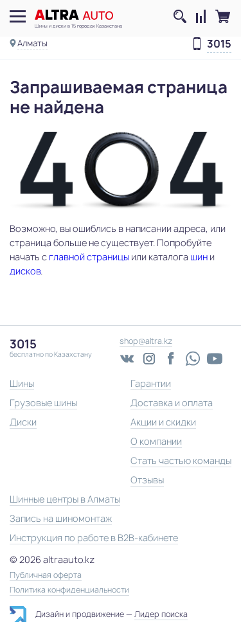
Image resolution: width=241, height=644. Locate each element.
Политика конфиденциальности (69, 590)
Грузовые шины (43, 403)
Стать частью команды (181, 461)
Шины (22, 383)
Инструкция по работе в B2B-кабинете (94, 538)
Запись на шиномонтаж (61, 518)
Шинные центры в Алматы (65, 499)
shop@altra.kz (146, 341)
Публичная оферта (46, 575)
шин (199, 257)
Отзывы (147, 480)
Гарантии (151, 383)
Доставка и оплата (172, 403)
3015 (219, 44)
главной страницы (89, 257)
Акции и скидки (163, 422)
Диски (23, 422)
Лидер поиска (161, 614)
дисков (25, 271)
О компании (156, 441)
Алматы (32, 43)
